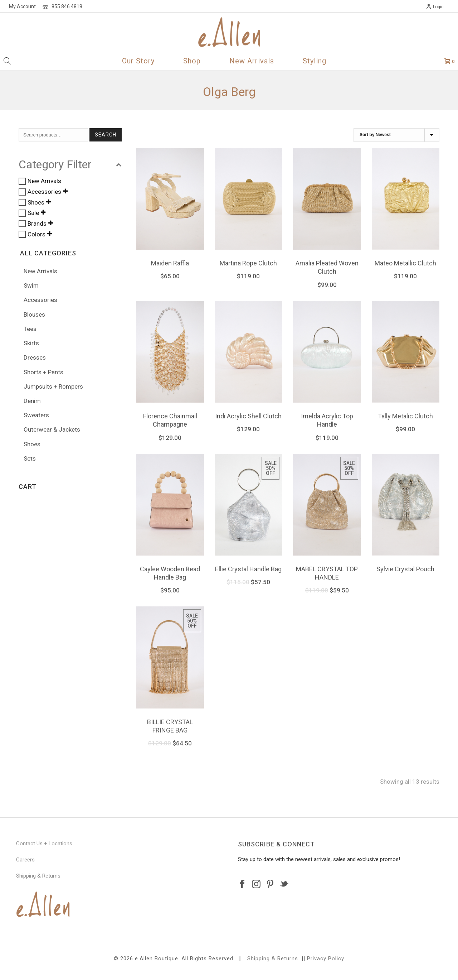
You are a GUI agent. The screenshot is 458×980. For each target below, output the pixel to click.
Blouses (34, 314)
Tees (30, 329)
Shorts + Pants (43, 372)
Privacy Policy (326, 959)
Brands (37, 224)
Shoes (36, 202)
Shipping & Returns (38, 876)
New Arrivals (252, 61)
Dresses (35, 357)
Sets (30, 458)
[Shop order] (396, 135)
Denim (32, 401)
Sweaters (36, 415)
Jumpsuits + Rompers (53, 386)
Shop (192, 61)
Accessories (44, 192)
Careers (25, 860)
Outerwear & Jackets (52, 429)
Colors (36, 234)
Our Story (138, 61)
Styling (315, 61)
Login (435, 7)
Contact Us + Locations (44, 844)
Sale (33, 213)
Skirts (31, 343)
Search (106, 135)
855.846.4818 (67, 6)
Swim (31, 285)
